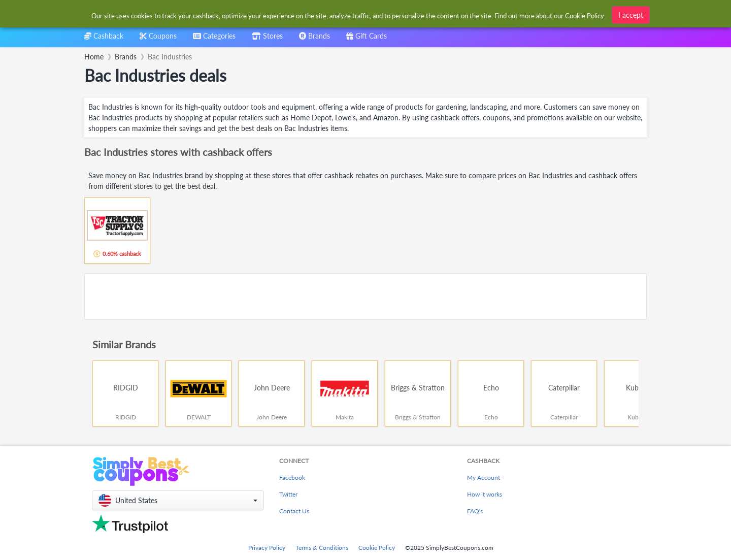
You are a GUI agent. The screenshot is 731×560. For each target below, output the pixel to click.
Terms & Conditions (322, 548)
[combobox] (214, 39)
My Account (484, 477)
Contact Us (294, 511)
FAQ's (475, 511)
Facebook (292, 477)
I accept (631, 15)
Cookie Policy (377, 548)
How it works (485, 494)
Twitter (288, 494)
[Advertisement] (365, 297)
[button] (178, 500)
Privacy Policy (267, 548)
